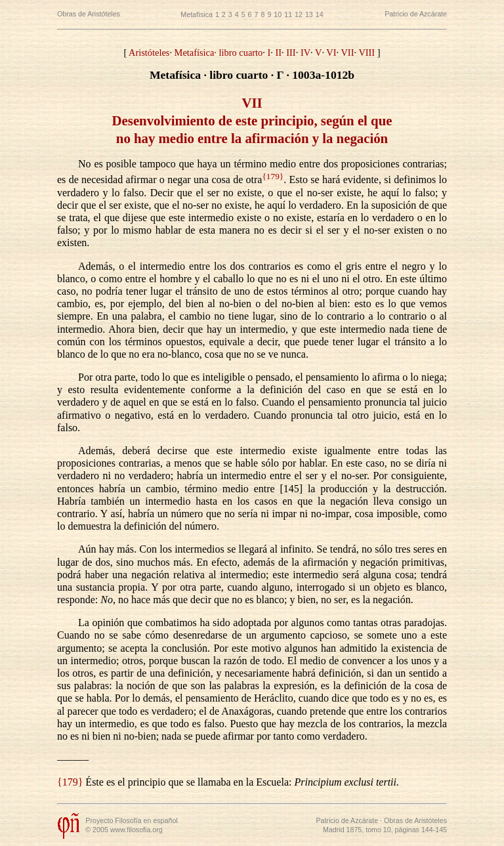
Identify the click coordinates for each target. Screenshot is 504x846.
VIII (367, 53)
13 (309, 14)
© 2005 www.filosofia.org (124, 830)
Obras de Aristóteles (89, 14)
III (291, 53)
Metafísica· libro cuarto (219, 53)
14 (320, 14)
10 (278, 14)
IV (305, 53)
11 (288, 14)
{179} (273, 176)
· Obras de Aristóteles (412, 820)
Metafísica (197, 14)
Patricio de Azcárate (416, 14)
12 (299, 14)
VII (347, 53)
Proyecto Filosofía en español (131, 820)
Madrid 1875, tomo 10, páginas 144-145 (385, 830)
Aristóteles (149, 53)
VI (331, 53)
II (278, 53)
